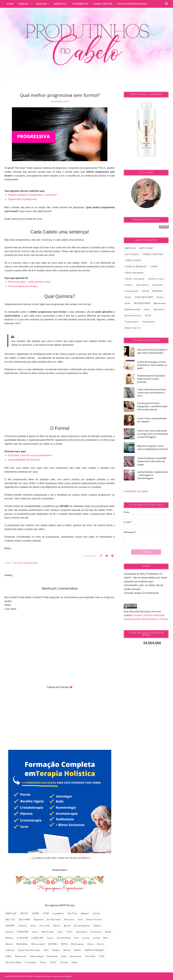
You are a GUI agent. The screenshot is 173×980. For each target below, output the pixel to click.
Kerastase (96, 932)
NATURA (53, 944)
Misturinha (160, 303)
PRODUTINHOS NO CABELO (23, 976)
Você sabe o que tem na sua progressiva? (30, 455)
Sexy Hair (91, 956)
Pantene (10, 950)
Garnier (10, 932)
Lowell (96, 938)
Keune (108, 932)
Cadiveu (23, 926)
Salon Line (21, 956)
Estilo (128, 297)
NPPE (64, 944)
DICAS (145, 291)
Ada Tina (72, 913)
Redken (56, 950)
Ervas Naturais (82, 926)
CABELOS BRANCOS (136, 267)
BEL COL (10, 920)
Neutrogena (77, 944)
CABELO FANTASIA (153, 254)
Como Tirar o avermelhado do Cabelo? (152, 420)
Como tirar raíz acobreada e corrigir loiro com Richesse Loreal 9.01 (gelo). (153, 434)
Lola (76, 938)
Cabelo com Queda (135, 279)
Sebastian (52, 956)
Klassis (9, 938)
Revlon (67, 950)
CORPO (154, 267)
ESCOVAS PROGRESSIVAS (26, 563)
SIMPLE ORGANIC (94, 950)
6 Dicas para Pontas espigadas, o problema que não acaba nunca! (152, 406)
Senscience (76, 956)
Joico (60, 932)
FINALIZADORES (144, 297)
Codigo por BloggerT (65, 976)
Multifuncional (133, 309)
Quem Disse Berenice (29, 950)
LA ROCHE (22, 938)
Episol (67, 926)
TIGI (102, 956)
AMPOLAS (11, 913)
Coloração (158, 285)
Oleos (147, 309)
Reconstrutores (133, 316)
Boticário (69, 920)
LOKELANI (38, 938)
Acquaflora (58, 913)
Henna (160, 297)
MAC (106, 938)
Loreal (86, 938)
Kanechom (82, 932)
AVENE (36, 913)
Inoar (35, 932)
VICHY (53, 962)
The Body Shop (13, 962)
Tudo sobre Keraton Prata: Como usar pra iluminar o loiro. (152, 393)
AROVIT (24, 913)
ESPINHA (157, 291)
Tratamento (149, 322)
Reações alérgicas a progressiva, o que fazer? (32, 195)
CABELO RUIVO (133, 260)
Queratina (159, 309)
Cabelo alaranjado (134, 273)
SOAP (148, 316)
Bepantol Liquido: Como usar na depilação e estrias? (153, 448)
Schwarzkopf (37, 956)
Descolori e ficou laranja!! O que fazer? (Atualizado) (152, 351)
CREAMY (10, 926)
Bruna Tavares (94, 920)
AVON (46, 913)
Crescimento (132, 291)
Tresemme (31, 962)
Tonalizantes (132, 322)
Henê (128, 303)
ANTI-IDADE (146, 248)
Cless (33, 926)
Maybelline (22, 944)
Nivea (90, 944)
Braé (80, 920)
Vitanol (64, 962)
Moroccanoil (38, 944)
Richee (78, 950)
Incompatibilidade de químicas (24, 460)
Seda (64, 956)
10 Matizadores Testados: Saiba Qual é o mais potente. (151, 379)
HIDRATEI (23, 932)
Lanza (50, 938)
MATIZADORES (142, 303)
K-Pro (69, 932)
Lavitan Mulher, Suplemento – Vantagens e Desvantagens (152, 475)
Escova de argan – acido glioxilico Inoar (29, 282)
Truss (43, 962)
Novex (100, 944)
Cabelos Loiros (156, 279)
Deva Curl (45, 926)
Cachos (129, 285)
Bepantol (39, 920)
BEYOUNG (25, 920)
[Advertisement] (60, 400)
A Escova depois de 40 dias (22, 286)
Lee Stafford (64, 938)
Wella (74, 962)
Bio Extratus (54, 920)
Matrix (9, 944)
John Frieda (48, 932)
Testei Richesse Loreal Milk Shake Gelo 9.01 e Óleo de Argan (152, 461)
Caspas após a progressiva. (23, 199)
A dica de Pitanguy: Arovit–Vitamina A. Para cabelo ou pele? (152, 365)
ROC (46, 950)
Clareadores (142, 285)
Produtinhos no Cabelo (136, 491)
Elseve (57, 926)
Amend (96, 913)
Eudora (97, 926)
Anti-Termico (132, 254)
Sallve (9, 956)
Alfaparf (85, 913)
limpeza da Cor (133, 328)
